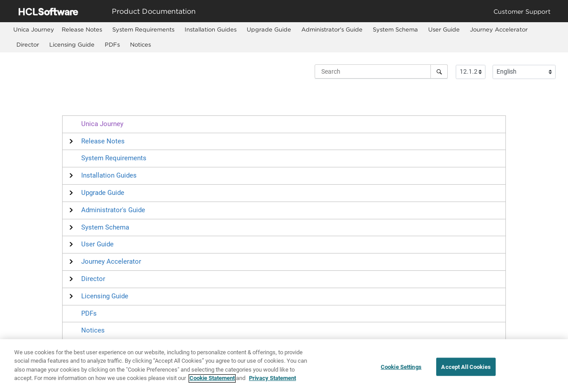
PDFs (112, 44)
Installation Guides (211, 29)
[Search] (439, 71)
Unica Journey (102, 124)
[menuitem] (34, 30)
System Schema (395, 29)
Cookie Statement (212, 382)
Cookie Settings (401, 370)
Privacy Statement (272, 382)
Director (28, 44)
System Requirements (143, 29)
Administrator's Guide (332, 29)
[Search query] (381, 71)
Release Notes (82, 29)
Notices (140, 44)
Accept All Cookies (466, 370)
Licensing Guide (72, 44)
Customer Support (522, 11)
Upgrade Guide (269, 29)
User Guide (444, 29)
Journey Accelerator (499, 29)
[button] (103, 141)
